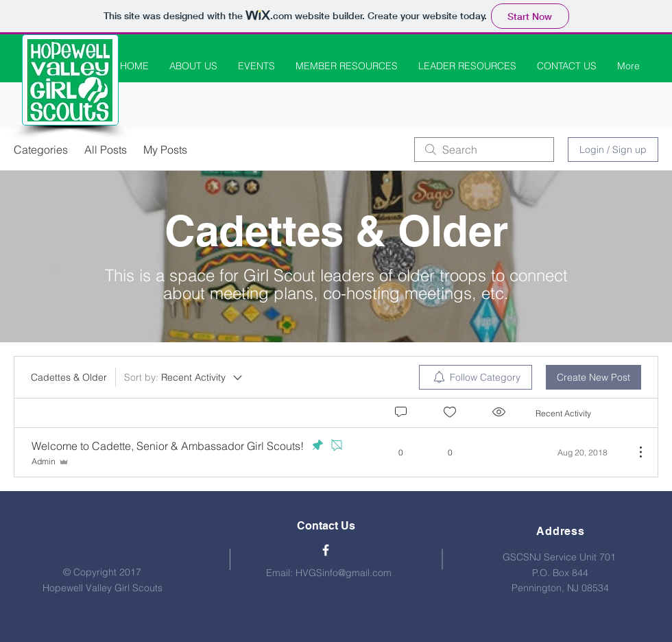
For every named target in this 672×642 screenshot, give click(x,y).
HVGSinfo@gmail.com (344, 573)
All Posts (106, 150)
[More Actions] (634, 452)
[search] (484, 150)
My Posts (165, 150)
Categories (41, 150)
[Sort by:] (184, 377)
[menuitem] (476, 377)
